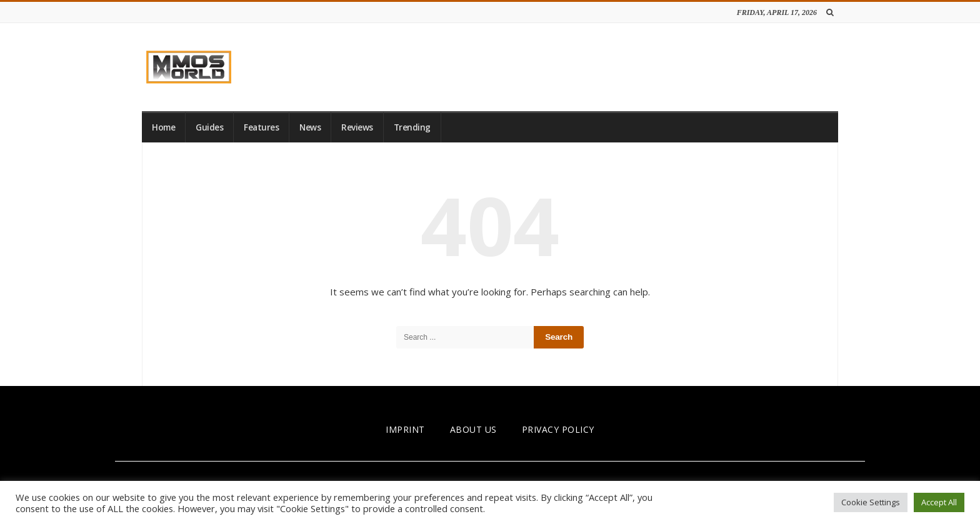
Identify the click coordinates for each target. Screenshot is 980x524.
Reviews (357, 127)
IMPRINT (405, 429)
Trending (412, 127)
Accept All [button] (939, 502)
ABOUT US (473, 429)
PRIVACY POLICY (558, 429)
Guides (209, 127)
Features (261, 127)
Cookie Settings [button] (871, 502)
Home (163, 127)
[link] (189, 67)
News (310, 127)
